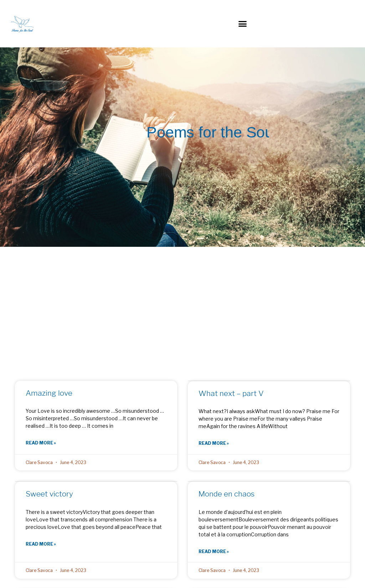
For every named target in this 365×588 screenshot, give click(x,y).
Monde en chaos (227, 494)
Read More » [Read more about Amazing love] (41, 443)
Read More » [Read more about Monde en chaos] (214, 551)
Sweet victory (49, 494)
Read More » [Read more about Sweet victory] (41, 544)
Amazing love (49, 393)
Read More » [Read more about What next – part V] (214, 444)
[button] (242, 24)
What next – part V (231, 394)
